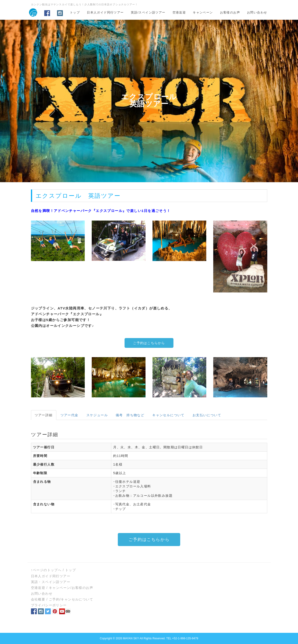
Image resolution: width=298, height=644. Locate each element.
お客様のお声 (230, 12)
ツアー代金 (69, 415)
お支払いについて (207, 415)
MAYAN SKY (131, 638)
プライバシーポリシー (49, 605)
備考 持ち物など (130, 415)
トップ (75, 12)
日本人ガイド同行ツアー (105, 12)
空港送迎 (179, 12)
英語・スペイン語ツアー (51, 582)
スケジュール (97, 415)
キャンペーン (203, 12)
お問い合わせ (257, 12)
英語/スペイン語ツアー (148, 12)
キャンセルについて (168, 415)
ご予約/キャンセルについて (71, 599)
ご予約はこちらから (149, 343)
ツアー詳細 (44, 415)
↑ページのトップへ (46, 570)
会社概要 (38, 599)
